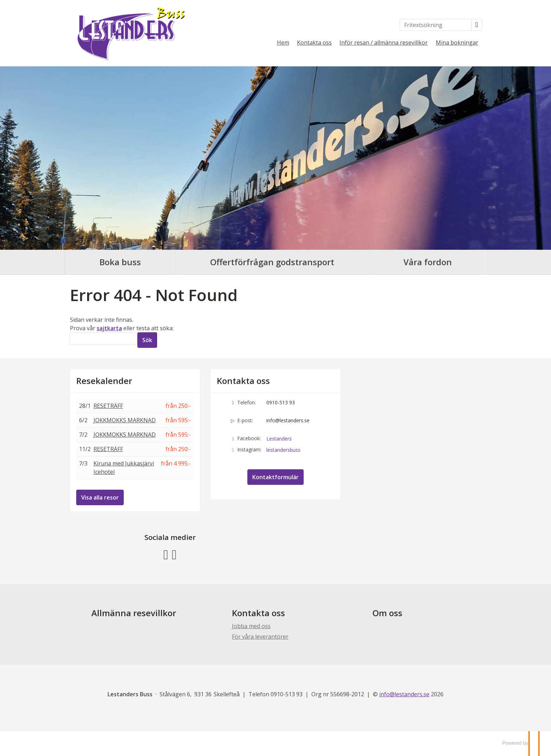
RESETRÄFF (108, 406)
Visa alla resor (100, 497)
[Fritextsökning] (436, 25)
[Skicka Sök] (147, 340)
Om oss (387, 613)
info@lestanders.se (288, 420)
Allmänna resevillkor (134, 613)
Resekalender (104, 381)
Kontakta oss (314, 43)
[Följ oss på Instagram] (174, 553)
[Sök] (104, 339)
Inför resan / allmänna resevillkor (384, 43)
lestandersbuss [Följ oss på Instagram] (283, 450)
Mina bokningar (457, 43)
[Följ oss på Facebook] (166, 553)
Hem (283, 43)
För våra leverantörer (260, 637)
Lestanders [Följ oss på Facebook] (279, 439)
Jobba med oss (251, 626)
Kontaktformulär (275, 477)
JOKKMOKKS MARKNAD (125, 420)
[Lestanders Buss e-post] (404, 694)
